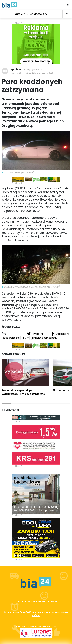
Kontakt (53, 601)
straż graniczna (11, 338)
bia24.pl (36, 615)
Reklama (41, 601)
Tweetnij (35, 334)
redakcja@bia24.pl (32, 70)
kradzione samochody (45, 338)
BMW (26, 338)
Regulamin (28, 601)
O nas (17, 601)
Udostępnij (60, 334)
